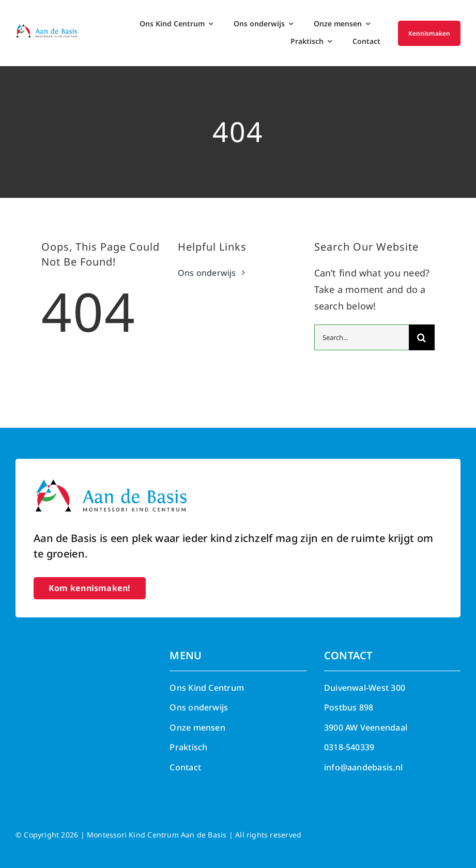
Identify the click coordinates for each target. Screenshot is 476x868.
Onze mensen (197, 727)
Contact (185, 767)
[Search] (422, 337)
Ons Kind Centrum (207, 688)
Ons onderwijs (199, 707)
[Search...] (362, 337)
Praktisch (188, 747)
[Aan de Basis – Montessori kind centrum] (47, 28)
